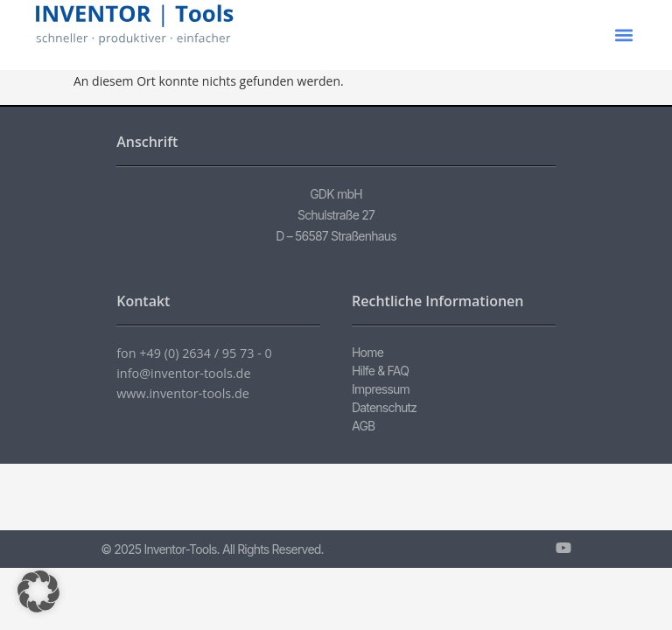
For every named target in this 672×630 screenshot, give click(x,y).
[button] (624, 35)
